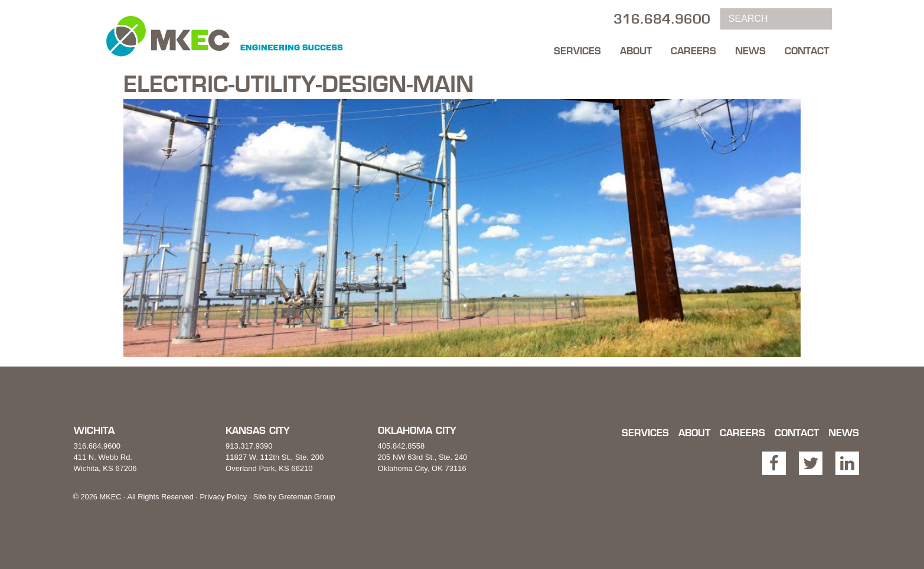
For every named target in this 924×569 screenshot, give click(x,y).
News (750, 51)
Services (577, 51)
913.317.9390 (249, 446)
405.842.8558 (401, 446)
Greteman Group (306, 497)
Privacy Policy (223, 497)
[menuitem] (577, 48)
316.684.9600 (97, 446)
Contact (807, 51)
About (636, 51)
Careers (693, 51)
